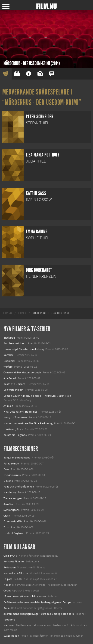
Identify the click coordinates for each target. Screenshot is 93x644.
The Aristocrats (12, 475)
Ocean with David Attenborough (22, 372)
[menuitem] (8, 313)
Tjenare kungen (13, 498)
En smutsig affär (13, 521)
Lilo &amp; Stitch (13, 429)
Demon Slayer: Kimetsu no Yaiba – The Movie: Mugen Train (37, 396)
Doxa (6, 469)
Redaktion (10, 567)
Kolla (6, 608)
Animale (8, 406)
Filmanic (8, 585)
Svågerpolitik (11, 636)
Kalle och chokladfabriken (19, 487)
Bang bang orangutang (17, 458)
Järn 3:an (9, 504)
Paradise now (11, 464)
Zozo (6, 527)
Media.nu (9, 625)
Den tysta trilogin (13, 390)
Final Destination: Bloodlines (20, 412)
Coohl (7, 591)
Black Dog (9, 338)
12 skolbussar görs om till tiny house (25, 596)
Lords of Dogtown (14, 533)
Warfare (8, 367)
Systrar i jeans (11, 510)
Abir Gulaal (10, 378)
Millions (8, 481)
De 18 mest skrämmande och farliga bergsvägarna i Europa (37, 602)
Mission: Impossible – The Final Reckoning (28, 423)
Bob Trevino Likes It (15, 343)
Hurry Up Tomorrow (15, 417)
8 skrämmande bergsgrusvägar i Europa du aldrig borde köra (39, 614)
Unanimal (9, 361)
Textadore (9, 620)
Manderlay (10, 492)
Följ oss (8, 579)
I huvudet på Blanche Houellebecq (24, 349)
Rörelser (8, 355)
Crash (7, 516)
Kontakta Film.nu (14, 561)
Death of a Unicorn (14, 384)
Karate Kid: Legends (15, 435)
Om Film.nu (10, 556)
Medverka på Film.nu (16, 573)
